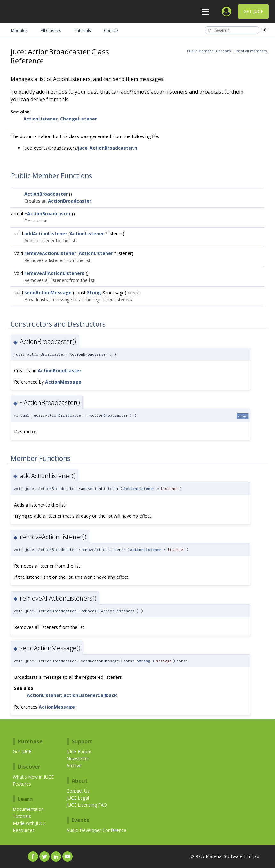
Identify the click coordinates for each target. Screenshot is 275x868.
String (94, 293)
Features (22, 784)
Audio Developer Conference (96, 830)
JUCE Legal (78, 798)
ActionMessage (63, 382)
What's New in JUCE (33, 777)
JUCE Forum (79, 752)
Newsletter (78, 759)
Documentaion (28, 809)
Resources (24, 830)
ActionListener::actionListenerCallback (72, 695)
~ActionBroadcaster (47, 214)
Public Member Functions (209, 51)
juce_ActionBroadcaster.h (108, 148)
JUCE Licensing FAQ (87, 805)
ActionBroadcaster (46, 194)
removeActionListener (50, 253)
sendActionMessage (48, 293)
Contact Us (78, 791)
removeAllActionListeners (54, 273)
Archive (74, 766)
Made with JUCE (29, 823)
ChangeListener (79, 119)
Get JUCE (253, 11)
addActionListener (46, 233)
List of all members (251, 51)
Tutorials (22, 816)
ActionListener (40, 119)
